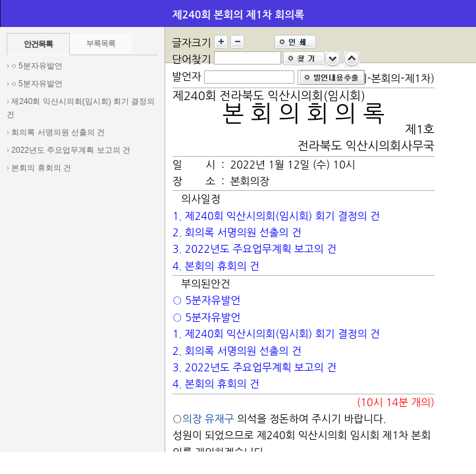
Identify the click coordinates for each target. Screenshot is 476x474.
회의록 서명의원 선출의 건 (58, 132)
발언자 (187, 76)
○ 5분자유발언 (37, 66)
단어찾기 (192, 59)
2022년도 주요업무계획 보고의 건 (71, 150)
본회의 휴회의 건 (41, 168)
